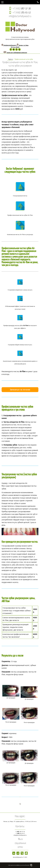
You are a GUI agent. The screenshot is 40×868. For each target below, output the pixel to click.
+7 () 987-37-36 (20, 832)
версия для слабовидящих (12, 53)
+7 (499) (22, 13)
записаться (24, 53)
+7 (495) (22, 9)
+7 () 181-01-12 (20, 833)
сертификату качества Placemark (22, 865)
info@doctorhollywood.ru (20, 16)
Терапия (11, 59)
